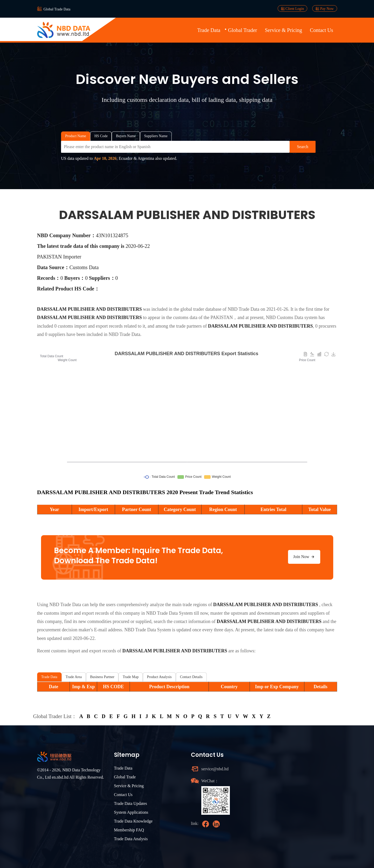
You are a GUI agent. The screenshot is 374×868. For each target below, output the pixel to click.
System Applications (131, 812)
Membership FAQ (129, 830)
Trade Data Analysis (131, 839)
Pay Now (325, 9)
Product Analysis (159, 677)
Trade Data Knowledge (133, 821)
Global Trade (125, 777)
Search (303, 147)
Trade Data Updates (131, 803)
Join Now (304, 557)
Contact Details (191, 677)
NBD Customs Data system (292, 317)
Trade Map (131, 677)
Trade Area (74, 677)
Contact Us (321, 30)
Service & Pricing (283, 30)
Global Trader (243, 30)
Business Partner (102, 677)
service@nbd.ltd (215, 769)
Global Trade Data (57, 9)
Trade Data (209, 30)
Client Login (293, 9)
